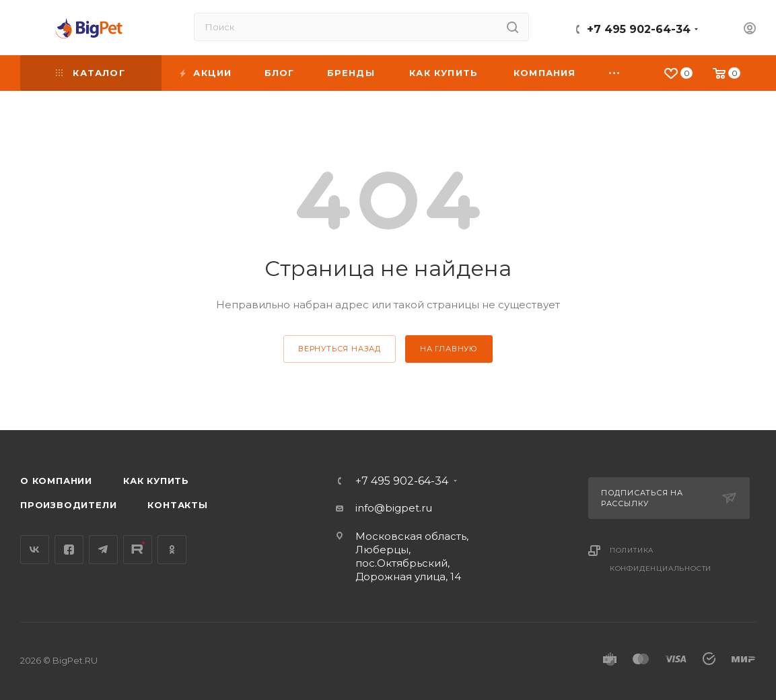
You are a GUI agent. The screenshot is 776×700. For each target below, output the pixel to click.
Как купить (156, 481)
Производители (68, 505)
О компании (56, 481)
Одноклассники (172, 550)
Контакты (177, 505)
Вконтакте (35, 550)
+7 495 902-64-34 (639, 29)
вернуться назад (340, 349)
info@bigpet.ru (394, 508)
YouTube (138, 550)
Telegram (103, 550)
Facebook (69, 550)
